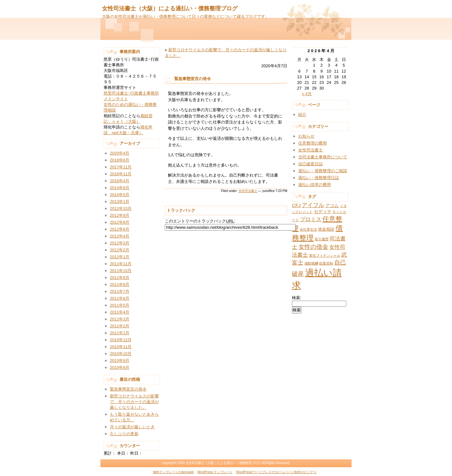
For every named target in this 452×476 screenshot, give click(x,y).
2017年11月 (121, 167)
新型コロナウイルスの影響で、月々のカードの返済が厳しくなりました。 (134, 402)
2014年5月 (120, 195)
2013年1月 (120, 202)
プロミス (311, 219)
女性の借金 (313, 247)
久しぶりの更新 (124, 434)
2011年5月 (120, 305)
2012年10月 (121, 208)
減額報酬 (311, 263)
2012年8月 (120, 222)
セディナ (323, 211)
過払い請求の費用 (315, 185)
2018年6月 (120, 160)
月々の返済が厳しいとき (132, 427)
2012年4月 (120, 236)
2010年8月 (120, 367)
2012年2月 (120, 250)
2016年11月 (121, 174)
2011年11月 (121, 264)
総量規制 (326, 263)
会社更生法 (308, 229)
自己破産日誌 (310, 164)
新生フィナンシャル (325, 255)
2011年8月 (120, 285)
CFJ (296, 205)
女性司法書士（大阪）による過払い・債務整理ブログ (170, 8)
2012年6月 (120, 229)
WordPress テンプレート (215, 472)
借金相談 (326, 229)
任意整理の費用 (312, 143)
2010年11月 (121, 347)
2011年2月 (120, 326)
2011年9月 (120, 278)
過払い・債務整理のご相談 (323, 171)
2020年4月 (120, 153)
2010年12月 (121, 340)
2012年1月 (120, 257)
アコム (332, 205)
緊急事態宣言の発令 (128, 389)
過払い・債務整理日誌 (319, 178)
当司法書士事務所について (323, 157)
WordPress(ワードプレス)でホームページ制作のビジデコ (277, 472)
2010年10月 (121, 354)
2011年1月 (120, 333)
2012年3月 (120, 243)
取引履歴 (322, 239)
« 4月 (307, 94)
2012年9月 (120, 215)
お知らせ (306, 136)
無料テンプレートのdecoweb (173, 472)
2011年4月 (120, 312)
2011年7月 (120, 291)
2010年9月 (120, 361)
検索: (297, 298)
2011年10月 (121, 271)
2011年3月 (120, 319)
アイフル (313, 205)
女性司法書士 (248, 191)
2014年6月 (120, 188)
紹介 (302, 115)
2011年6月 (120, 298)
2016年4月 (120, 181)
